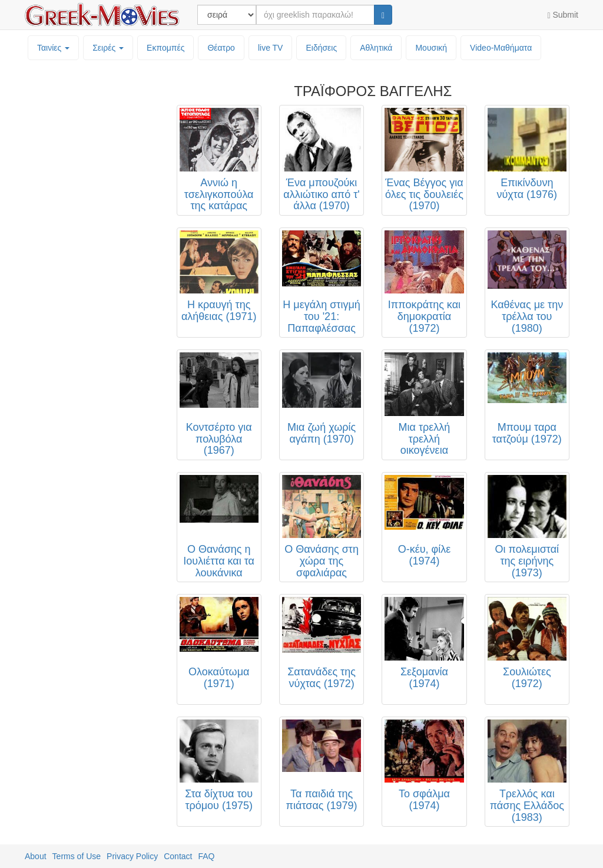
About (36, 856)
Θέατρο (221, 48)
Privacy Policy (132, 856)
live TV (271, 48)
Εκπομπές (165, 48)
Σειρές (108, 48)
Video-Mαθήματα (501, 48)
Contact (178, 856)
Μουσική (431, 48)
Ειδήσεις (321, 48)
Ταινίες (53, 48)
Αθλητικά (376, 48)
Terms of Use (77, 856)
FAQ (206, 856)
